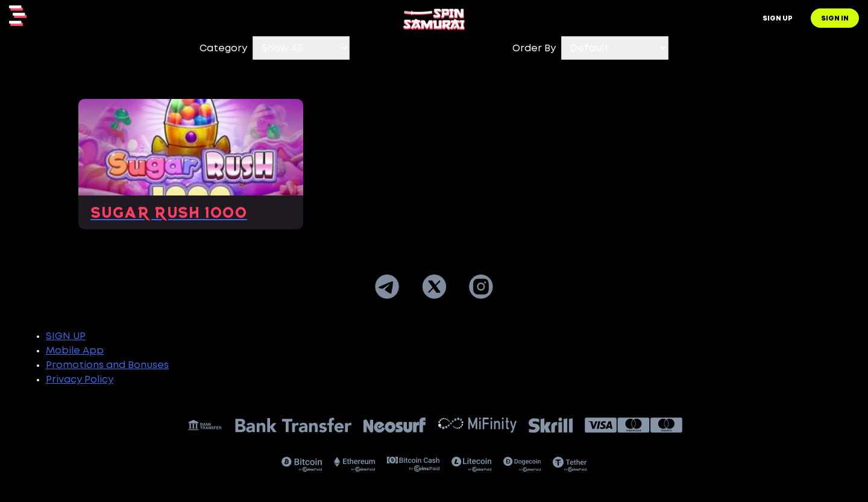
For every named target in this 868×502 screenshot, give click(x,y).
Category (223, 49)
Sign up (778, 19)
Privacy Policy (80, 380)
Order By (534, 49)
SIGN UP (66, 336)
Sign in (835, 19)
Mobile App (75, 351)
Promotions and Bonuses (107, 365)
